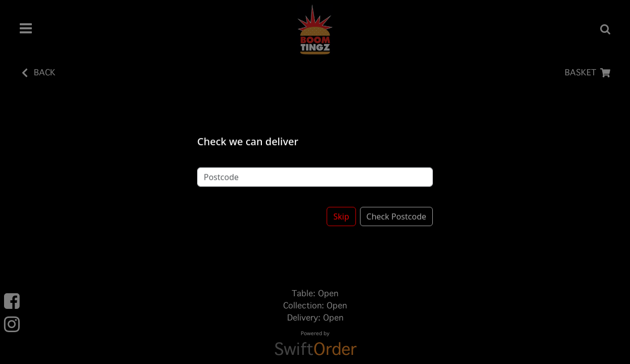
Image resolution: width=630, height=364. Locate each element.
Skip (341, 209)
